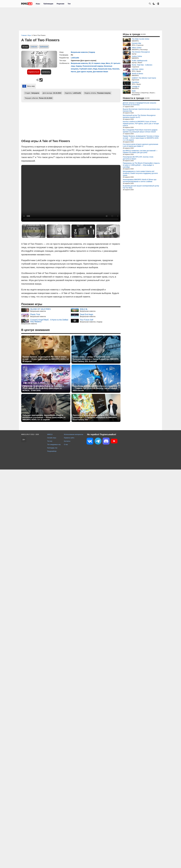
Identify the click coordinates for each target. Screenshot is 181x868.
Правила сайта (69, 438)
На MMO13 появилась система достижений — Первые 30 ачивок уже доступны (140, 152)
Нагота (74, 72)
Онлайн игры (52, 438)
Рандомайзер (52, 451)
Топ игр (50, 441)
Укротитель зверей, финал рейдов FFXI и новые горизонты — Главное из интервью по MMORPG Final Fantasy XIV (95, 417)
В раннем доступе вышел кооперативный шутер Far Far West (141, 187)
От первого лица (98, 63)
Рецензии (60, 4)
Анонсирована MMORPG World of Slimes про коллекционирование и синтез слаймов (140, 181)
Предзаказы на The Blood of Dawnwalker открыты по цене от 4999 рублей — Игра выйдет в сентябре (141, 165)
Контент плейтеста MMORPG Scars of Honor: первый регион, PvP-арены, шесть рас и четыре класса (141, 124)
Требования (44, 47)
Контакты (67, 441)
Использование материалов (74, 434)
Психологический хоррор (93, 66)
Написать (46, 72)
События (34, 47)
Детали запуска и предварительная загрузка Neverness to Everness (139, 104)
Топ (69, 4)
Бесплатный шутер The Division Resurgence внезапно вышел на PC (139, 116)
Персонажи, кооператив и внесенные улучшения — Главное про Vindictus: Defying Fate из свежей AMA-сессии (95, 388)
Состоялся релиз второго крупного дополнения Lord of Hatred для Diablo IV (140, 145)
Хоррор (92, 52)
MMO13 (50, 434)
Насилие (116, 69)
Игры (38, 4)
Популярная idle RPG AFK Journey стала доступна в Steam (138, 158)
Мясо (108, 63)
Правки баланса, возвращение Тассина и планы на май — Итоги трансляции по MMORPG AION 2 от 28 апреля (46, 359)
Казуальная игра (105, 69)
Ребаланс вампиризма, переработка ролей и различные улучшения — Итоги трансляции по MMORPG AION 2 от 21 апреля (44, 417)
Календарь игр (52, 448)
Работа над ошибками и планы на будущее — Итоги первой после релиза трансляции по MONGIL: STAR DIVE (43, 388)
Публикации (48, 4)
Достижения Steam (101, 72)
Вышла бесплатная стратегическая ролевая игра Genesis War (141, 110)
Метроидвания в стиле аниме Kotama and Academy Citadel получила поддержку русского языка (140, 173)
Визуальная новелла (79, 52)
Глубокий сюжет (86, 69)
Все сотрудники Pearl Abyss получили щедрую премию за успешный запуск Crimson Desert (140, 131)
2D (90, 63)
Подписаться (34, 72)
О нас (66, 444)
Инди (95, 69)
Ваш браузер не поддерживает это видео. (71, 193)
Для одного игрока (85, 72)
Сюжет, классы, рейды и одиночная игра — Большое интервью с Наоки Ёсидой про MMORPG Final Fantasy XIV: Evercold (96, 359)
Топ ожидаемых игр (54, 444)
